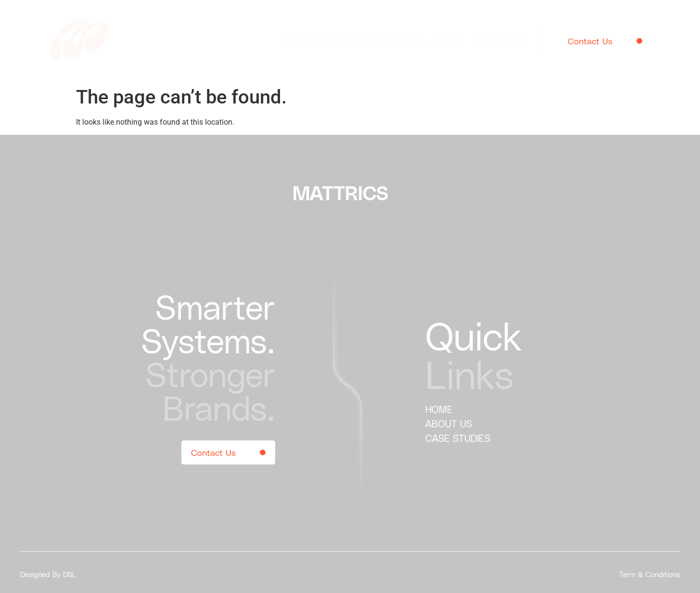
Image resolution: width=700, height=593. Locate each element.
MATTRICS (340, 193)
